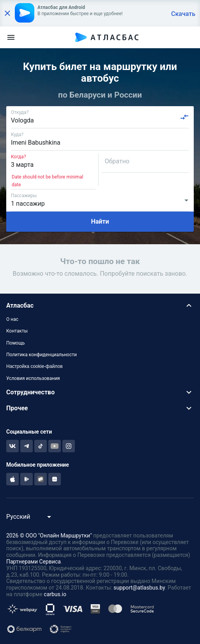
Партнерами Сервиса (34, 562)
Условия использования (33, 378)
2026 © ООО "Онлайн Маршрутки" (49, 535)
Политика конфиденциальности (42, 355)
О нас (12, 319)
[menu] (11, 37)
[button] (100, 305)
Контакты (17, 331)
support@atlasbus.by (139, 588)
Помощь (16, 343)
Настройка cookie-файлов (35, 366)
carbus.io (55, 594)
